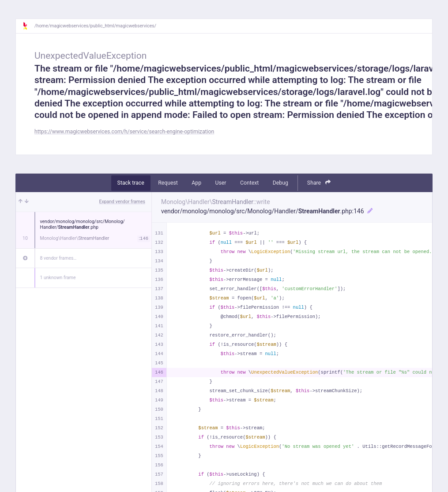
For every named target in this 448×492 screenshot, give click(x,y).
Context (249, 183)
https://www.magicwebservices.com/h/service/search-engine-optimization (124, 132)
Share (319, 183)
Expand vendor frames (122, 202)
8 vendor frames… (58, 258)
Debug (280, 183)
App (196, 183)
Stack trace (131, 183)
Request (168, 183)
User (221, 183)
